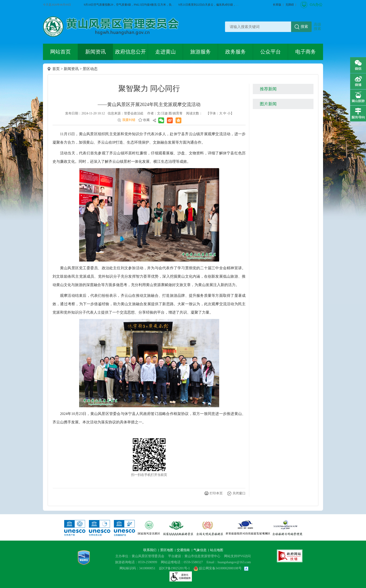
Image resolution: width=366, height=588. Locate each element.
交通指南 (184, 550)
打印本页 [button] (216, 493)
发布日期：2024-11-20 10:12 (85, 113)
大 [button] (221, 113)
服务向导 (358, 113)
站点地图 (217, 550)
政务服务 (236, 52)
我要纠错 (129, 120)
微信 (358, 65)
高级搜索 (317, 27)
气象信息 (201, 550)
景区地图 (167, 550)
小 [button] (229, 113)
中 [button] (225, 113)
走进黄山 (165, 52)
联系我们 (150, 550)
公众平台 (271, 52)
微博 (358, 81)
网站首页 (60, 52)
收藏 (146, 120)
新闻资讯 (95, 52)
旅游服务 (201, 52)
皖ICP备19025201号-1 (174, 568)
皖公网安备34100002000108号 (218, 568)
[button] (277, 5)
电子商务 (306, 52)
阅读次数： (194, 113)
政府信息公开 (130, 52)
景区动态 (90, 69)
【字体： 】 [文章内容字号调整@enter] (220, 113)
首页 (56, 69)
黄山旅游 (358, 97)
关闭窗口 (239, 493)
